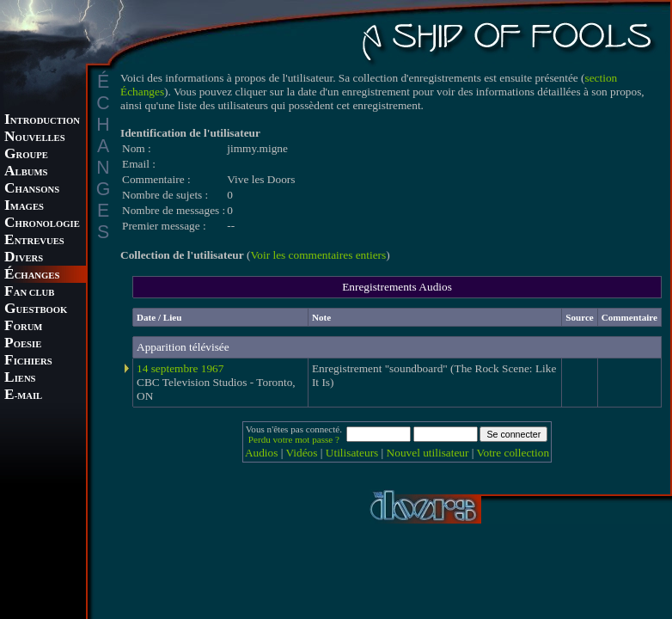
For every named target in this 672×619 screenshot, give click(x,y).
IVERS (24, 258)
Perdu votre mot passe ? (294, 439)
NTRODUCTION (42, 121)
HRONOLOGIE (42, 224)
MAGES (24, 207)
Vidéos (302, 453)
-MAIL (23, 396)
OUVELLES (35, 138)
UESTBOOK (36, 310)
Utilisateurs (352, 453)
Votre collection (513, 453)
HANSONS (32, 190)
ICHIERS (28, 362)
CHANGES (32, 276)
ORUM (23, 327)
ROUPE (26, 155)
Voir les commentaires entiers (318, 255)
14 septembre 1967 (180, 368)
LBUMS (26, 172)
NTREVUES (34, 241)
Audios (262, 453)
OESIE (23, 344)
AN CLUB (29, 293)
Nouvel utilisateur (428, 453)
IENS (20, 379)
